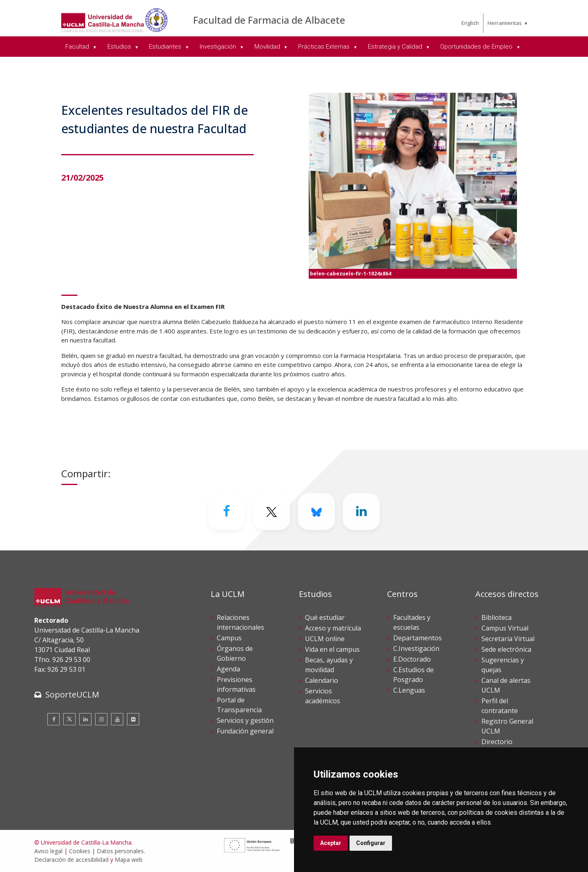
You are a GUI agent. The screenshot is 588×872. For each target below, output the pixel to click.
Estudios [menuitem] (120, 47)
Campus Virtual (505, 628)
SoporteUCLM (72, 694)
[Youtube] (117, 719)
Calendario (322, 680)
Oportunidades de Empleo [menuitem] (477, 47)
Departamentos (418, 638)
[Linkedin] (361, 512)
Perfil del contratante (500, 706)
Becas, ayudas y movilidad (329, 665)
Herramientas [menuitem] (505, 23)
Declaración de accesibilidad (71, 860)
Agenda (228, 669)
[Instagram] (101, 719)
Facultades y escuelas (412, 622)
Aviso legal (48, 851)
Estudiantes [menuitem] (166, 47)
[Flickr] (133, 719)
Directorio (497, 742)
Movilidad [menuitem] (268, 47)
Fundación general (245, 731)
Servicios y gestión (245, 720)
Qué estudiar (325, 617)
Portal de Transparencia (239, 705)
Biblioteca (497, 617)
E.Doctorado (412, 659)
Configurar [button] (371, 843)
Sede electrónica (506, 649)
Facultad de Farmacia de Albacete (269, 20)
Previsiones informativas (236, 684)
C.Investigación (416, 648)
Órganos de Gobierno (235, 653)
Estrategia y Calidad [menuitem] (396, 47)
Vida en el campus (332, 649)
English (470, 23)
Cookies (80, 851)
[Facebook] (227, 512)
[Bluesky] (316, 512)
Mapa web (129, 860)
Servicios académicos (323, 696)
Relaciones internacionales (241, 622)
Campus (229, 638)
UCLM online (325, 639)
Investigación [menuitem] (219, 47)
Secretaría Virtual (508, 639)
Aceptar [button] (331, 843)
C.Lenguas (409, 690)
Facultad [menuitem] (78, 47)
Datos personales (120, 851)
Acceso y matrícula (333, 628)
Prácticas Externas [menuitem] (325, 47)
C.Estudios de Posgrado (413, 675)
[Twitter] (272, 512)
